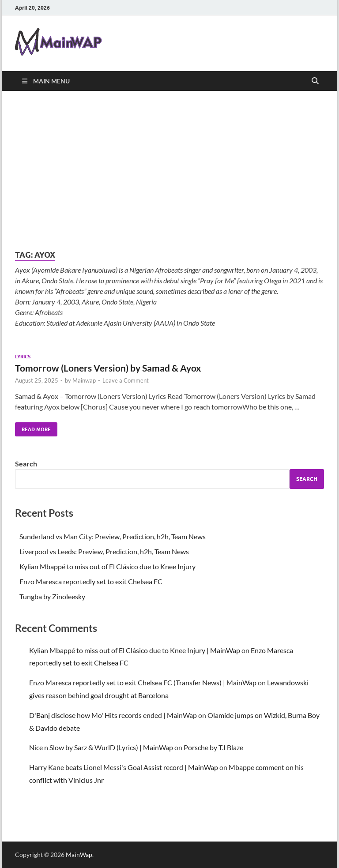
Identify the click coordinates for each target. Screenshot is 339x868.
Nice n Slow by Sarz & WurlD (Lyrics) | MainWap (101, 747)
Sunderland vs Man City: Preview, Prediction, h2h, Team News (113, 536)
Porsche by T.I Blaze (213, 747)
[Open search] (315, 81)
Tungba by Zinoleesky (52, 596)
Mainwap (84, 380)
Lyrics (23, 357)
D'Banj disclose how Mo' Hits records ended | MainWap (113, 715)
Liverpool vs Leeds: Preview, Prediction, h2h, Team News (104, 551)
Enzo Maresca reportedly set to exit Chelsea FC (91, 581)
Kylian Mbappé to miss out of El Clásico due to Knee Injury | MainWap (135, 650)
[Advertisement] (169, 170)
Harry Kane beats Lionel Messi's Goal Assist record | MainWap (124, 767)
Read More (33, 427)
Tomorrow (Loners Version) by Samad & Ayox (108, 368)
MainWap (79, 855)
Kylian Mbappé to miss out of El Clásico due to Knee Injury (107, 566)
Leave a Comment (126, 380)
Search (26, 464)
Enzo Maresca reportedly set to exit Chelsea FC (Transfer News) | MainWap (143, 682)
